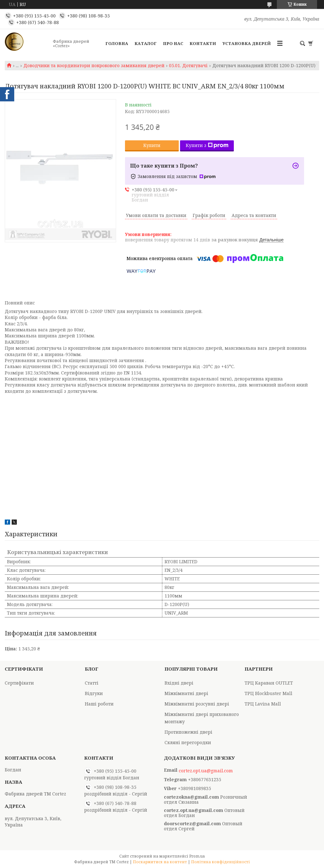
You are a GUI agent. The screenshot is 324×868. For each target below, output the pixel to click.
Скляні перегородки (188, 742)
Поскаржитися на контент (160, 862)
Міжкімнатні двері (186, 693)
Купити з (207, 145)
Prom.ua (197, 856)
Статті (92, 683)
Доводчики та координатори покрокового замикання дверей (94, 66)
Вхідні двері (179, 683)
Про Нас (173, 43)
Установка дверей (247, 43)
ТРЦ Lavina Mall (263, 704)
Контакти (203, 43)
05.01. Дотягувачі (188, 66)
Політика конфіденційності (221, 862)
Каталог (146, 43)
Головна (117, 43)
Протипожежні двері (188, 732)
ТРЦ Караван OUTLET (269, 683)
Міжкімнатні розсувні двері (197, 704)
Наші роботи (99, 704)
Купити (152, 145)
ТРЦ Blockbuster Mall (268, 693)
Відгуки (94, 693)
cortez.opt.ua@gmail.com (206, 771)
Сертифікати (19, 683)
